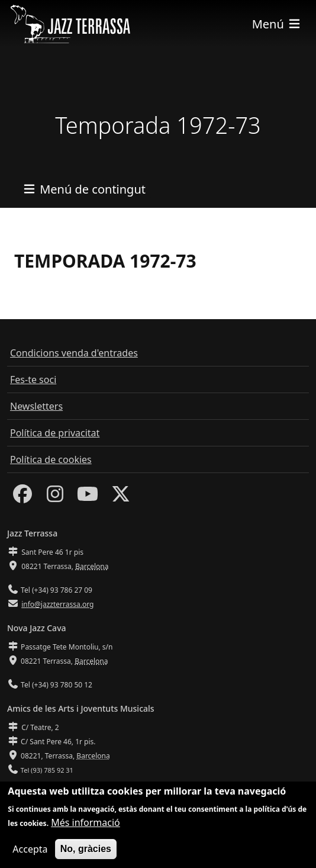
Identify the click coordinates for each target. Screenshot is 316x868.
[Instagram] (55, 497)
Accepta (30, 854)
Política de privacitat (55, 433)
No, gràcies (86, 853)
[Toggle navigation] (277, 24)
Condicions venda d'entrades (74, 353)
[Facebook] (22, 497)
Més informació (86, 827)
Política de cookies (51, 459)
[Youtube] (88, 497)
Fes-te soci (33, 380)
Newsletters (36, 406)
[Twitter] (121, 497)
